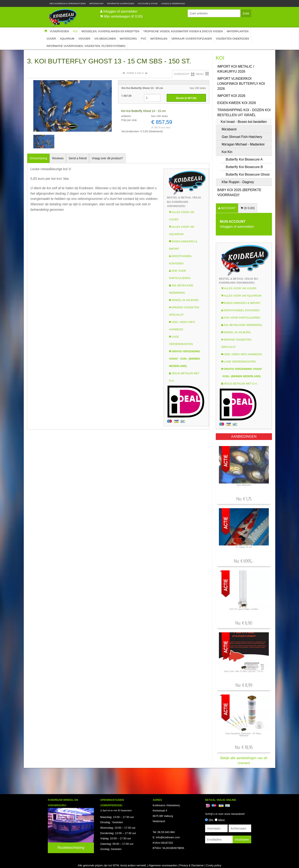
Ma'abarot (229, 129)
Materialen (159, 39)
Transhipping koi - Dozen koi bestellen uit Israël (244, 113)
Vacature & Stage (148, 3)
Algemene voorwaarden (163, 865)
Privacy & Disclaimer (192, 865)
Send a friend (78, 158)
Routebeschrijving (71, 848)
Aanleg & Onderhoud (173, 3)
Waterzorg (128, 39)
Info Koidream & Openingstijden (68, 3)
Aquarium (67, 39)
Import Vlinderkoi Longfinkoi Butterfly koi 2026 (241, 84)
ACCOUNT (228, 208)
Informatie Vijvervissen (121, 3)
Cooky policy (214, 865)
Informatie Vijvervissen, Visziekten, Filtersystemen (86, 46)
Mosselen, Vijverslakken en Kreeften (110, 31)
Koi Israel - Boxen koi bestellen (244, 122)
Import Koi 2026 (231, 96)
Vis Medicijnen (105, 39)
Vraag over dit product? (107, 158)
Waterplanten (238, 31)
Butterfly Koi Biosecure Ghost (248, 174)
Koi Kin (227, 152)
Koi (75, 31)
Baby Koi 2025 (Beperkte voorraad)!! (239, 192)
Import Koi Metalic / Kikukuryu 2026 (236, 69)
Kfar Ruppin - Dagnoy (238, 182)
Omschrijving (38, 158)
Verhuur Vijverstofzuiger (192, 39)
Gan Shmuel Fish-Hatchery (242, 137)
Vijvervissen (59, 31)
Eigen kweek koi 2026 (237, 103)
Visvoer (84, 39)
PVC (144, 39)
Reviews (58, 158)
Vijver (51, 39)
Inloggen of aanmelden (120, 11)
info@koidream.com (168, 837)
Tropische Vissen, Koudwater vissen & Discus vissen (183, 31)
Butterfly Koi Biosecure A (244, 159)
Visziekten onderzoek (233, 39)
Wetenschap (96, 3)
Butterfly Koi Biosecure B (244, 167)
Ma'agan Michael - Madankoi (243, 144)
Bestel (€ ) (186, 98)
